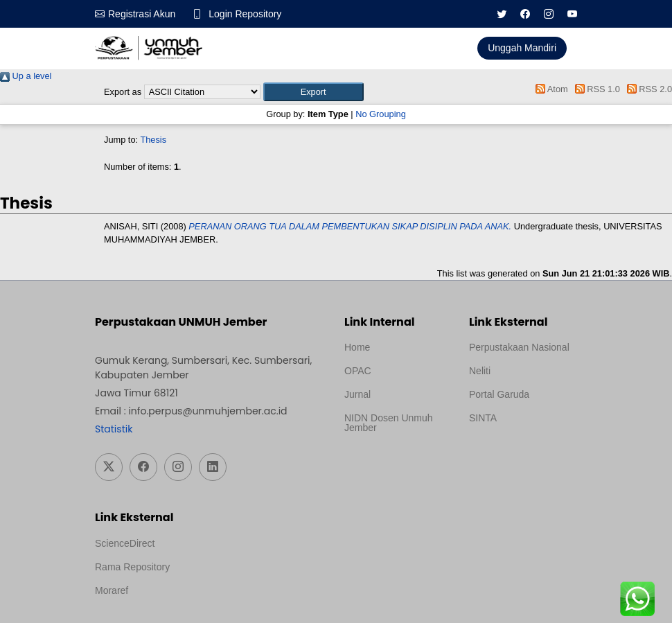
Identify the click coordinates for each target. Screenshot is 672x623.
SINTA (483, 418)
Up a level (26, 76)
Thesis (153, 140)
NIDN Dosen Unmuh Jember (389, 423)
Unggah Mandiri (522, 48)
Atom (550, 89)
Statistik (114, 429)
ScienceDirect (125, 543)
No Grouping (381, 114)
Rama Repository (132, 567)
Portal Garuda (499, 394)
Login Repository (245, 14)
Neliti (480, 371)
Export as (123, 92)
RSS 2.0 (647, 89)
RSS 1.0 (595, 89)
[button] (313, 92)
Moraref (112, 590)
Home (357, 347)
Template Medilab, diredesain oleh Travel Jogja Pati (516, 451)
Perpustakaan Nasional (519, 347)
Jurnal (357, 394)
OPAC (358, 371)
